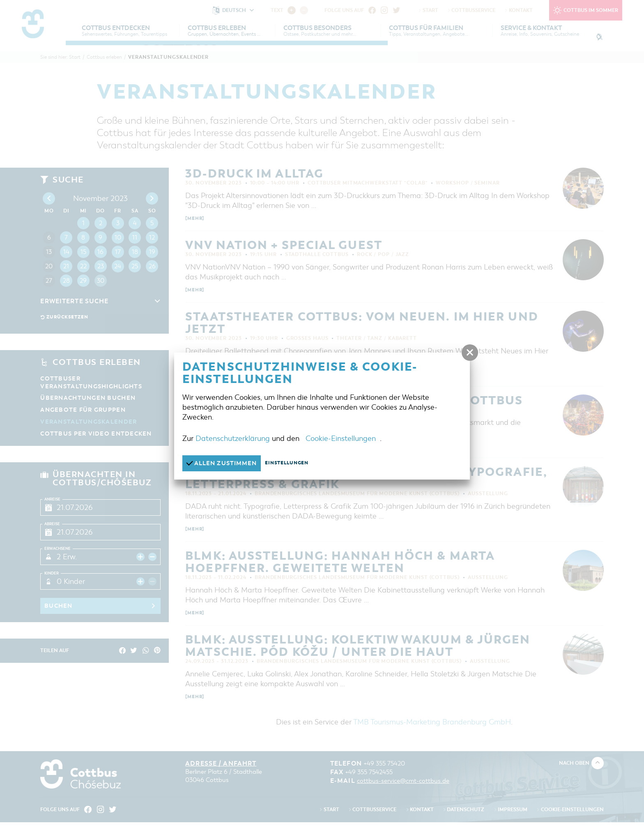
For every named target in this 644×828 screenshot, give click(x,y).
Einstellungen (294, 463)
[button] (470, 353)
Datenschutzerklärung (233, 438)
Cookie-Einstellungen (341, 438)
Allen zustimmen (224, 463)
